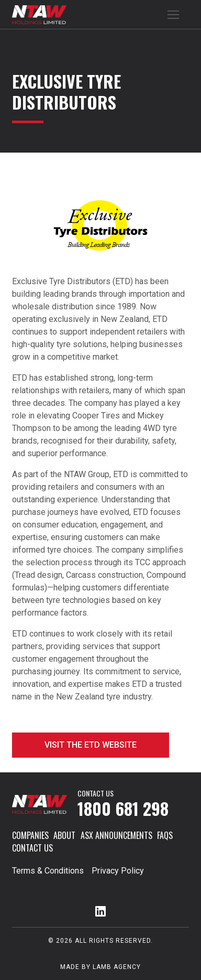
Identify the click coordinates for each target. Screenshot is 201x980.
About (64, 835)
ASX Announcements (116, 835)
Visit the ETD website (91, 745)
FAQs (165, 835)
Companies (30, 835)
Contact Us (32, 848)
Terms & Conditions (48, 871)
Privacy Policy (118, 871)
